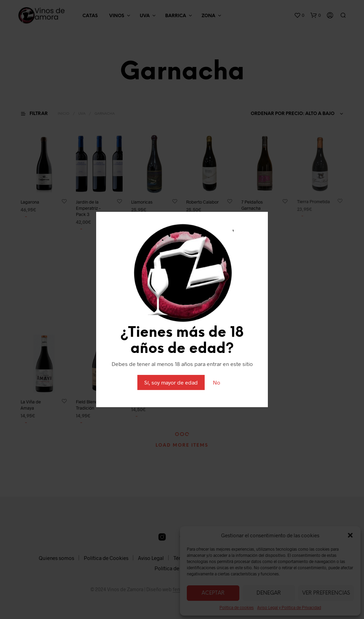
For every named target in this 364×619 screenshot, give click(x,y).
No (217, 382)
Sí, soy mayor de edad (171, 382)
